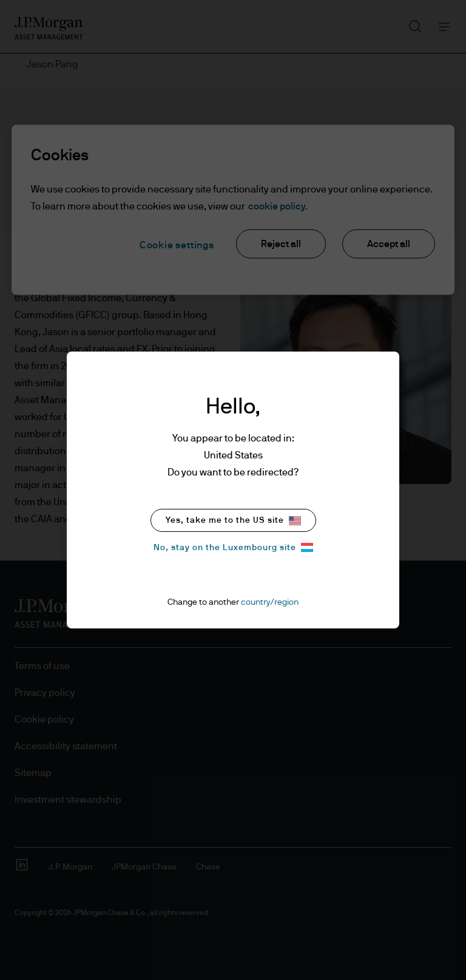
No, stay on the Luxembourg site (233, 547)
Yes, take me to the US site (233, 521)
